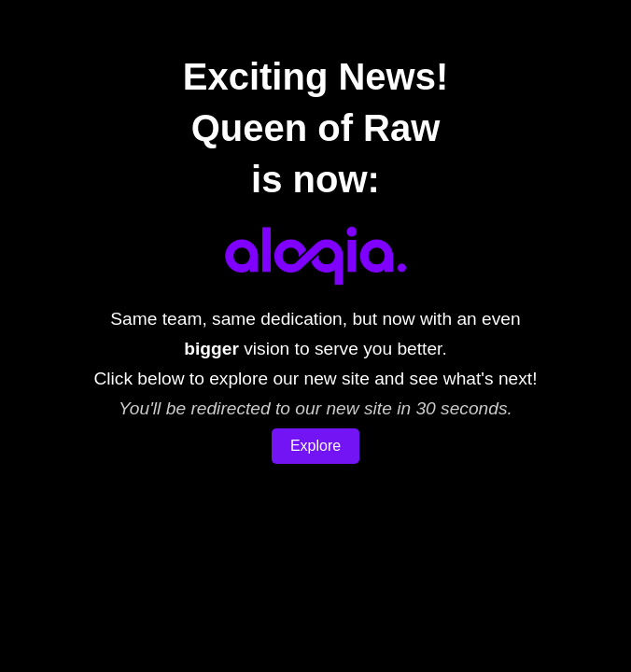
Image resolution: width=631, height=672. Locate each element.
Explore (315, 446)
